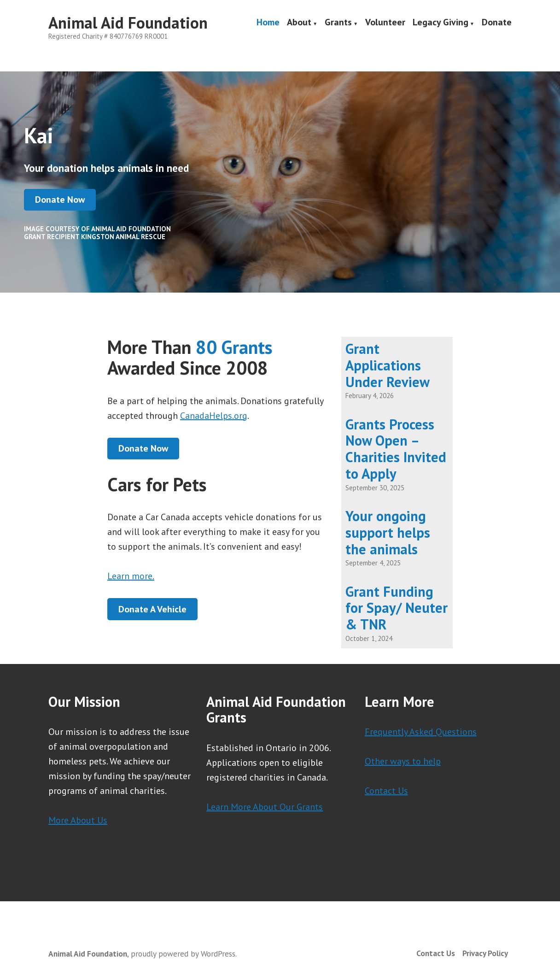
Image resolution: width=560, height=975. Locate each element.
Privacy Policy (485, 953)
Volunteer (385, 23)
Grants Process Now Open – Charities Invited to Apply (396, 449)
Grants (338, 23)
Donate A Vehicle (152, 609)
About (299, 23)
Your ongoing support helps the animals (388, 532)
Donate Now (60, 200)
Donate (497, 23)
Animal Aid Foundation (128, 23)
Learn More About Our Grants (265, 807)
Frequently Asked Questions (421, 732)
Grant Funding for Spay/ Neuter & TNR (397, 608)
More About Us (78, 820)
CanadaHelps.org (214, 416)
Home (268, 23)
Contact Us (386, 791)
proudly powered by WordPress (183, 954)
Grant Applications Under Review (388, 365)
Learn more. (131, 576)
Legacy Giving (440, 23)
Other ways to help (403, 761)
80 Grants (234, 347)
